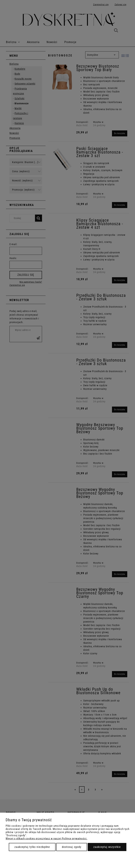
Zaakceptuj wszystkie (107, 847)
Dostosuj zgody (72, 847)
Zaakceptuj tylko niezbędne (32, 847)
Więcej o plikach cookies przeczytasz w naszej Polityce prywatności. (46, 839)
